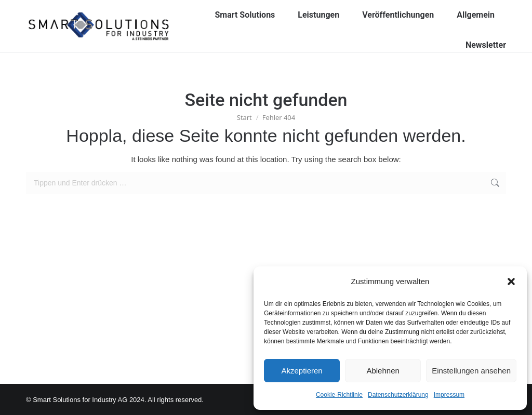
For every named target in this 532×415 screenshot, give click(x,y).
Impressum (449, 395)
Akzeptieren (302, 371)
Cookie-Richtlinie (339, 395)
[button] (511, 282)
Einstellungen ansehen (471, 371)
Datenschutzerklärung (398, 395)
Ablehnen (383, 371)
